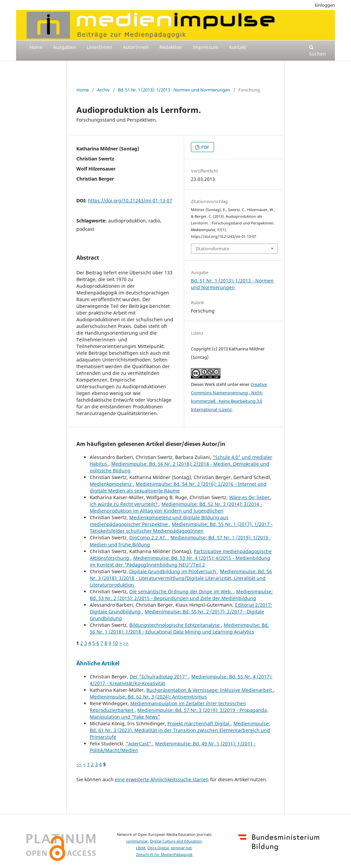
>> (126, 643)
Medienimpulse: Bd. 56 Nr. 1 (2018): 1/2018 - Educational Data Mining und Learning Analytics (179, 628)
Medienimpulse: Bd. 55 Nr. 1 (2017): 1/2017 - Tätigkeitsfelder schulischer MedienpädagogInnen (181, 527)
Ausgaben (65, 47)
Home (36, 47)
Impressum (205, 47)
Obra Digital (158, 848)
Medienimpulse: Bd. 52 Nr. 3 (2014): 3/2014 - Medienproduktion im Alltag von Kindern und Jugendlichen (176, 507)
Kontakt (238, 47)
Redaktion (171, 47)
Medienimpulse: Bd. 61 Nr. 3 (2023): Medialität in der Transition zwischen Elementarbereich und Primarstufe (180, 730)
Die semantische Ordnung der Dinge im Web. (181, 591)
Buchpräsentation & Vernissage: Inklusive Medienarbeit (210, 690)
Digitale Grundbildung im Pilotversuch (173, 571)
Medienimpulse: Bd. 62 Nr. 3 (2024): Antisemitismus (148, 697)
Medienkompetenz (111, 484)
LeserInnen (99, 47)
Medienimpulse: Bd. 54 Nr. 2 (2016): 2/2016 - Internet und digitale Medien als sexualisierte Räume (178, 487)
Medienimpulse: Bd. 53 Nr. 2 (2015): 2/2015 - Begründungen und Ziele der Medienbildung (181, 595)
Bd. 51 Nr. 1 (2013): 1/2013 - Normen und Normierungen (174, 90)
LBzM (141, 848)
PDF (205, 147)
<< (79, 764)
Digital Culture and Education (176, 841)
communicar (137, 841)
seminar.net (181, 848)
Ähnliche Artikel (98, 663)
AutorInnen (136, 47)
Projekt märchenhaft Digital (199, 723)
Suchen (318, 51)
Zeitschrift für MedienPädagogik (164, 855)
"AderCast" (139, 744)
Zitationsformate (212, 249)
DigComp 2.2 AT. (149, 538)
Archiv (103, 90)
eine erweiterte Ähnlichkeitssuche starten (162, 779)
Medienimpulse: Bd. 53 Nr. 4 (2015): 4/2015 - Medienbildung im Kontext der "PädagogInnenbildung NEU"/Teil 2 (180, 561)
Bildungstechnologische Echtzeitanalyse (175, 625)
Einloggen (325, 5)
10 (115, 643)
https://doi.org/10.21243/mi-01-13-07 (130, 201)
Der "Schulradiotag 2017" (159, 677)
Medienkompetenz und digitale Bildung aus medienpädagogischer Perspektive (159, 521)
